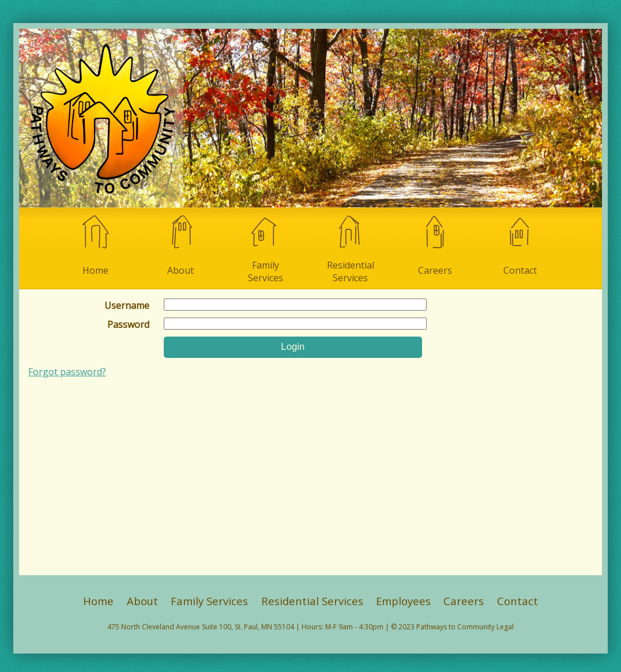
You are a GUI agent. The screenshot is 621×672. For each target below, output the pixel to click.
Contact (520, 245)
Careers (435, 245)
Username (127, 305)
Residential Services (351, 248)
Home (95, 245)
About (180, 245)
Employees (403, 601)
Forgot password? (67, 372)
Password (128, 324)
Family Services (266, 248)
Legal (505, 627)
